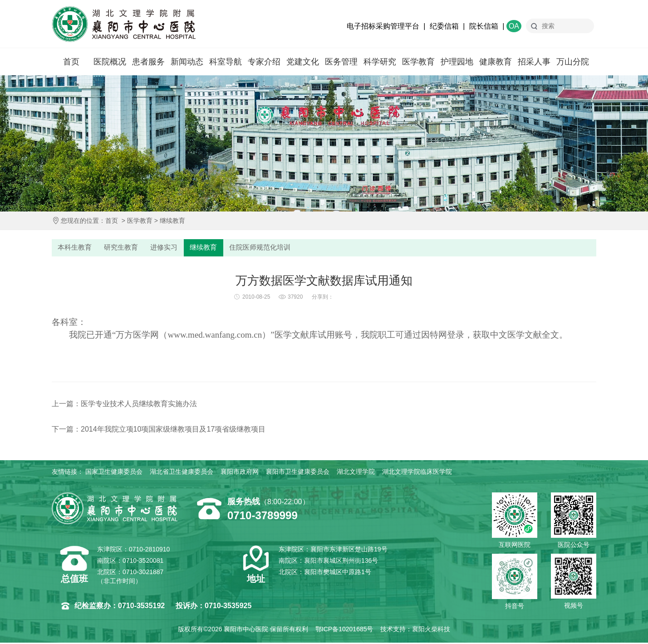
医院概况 (110, 62)
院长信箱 (484, 26)
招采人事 (534, 62)
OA (514, 26)
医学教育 (418, 62)
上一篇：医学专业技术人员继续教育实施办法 (124, 405)
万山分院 (573, 62)
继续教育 (172, 221)
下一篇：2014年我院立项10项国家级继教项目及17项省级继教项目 (159, 430)
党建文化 (303, 62)
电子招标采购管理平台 (383, 26)
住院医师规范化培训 (266, 248)
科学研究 (380, 62)
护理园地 (457, 62)
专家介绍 (264, 62)
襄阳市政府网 (240, 473)
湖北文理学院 (356, 473)
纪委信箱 (444, 26)
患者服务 (148, 62)
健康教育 (496, 62)
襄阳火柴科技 (431, 630)
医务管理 (341, 62)
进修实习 (167, 248)
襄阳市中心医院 (124, 24)
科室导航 (226, 62)
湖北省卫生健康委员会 (182, 473)
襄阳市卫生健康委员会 (298, 473)
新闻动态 (187, 62)
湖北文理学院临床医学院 (417, 473)
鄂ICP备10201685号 (344, 630)
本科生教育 (76, 248)
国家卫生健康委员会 (114, 473)
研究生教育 (123, 248)
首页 (71, 62)
